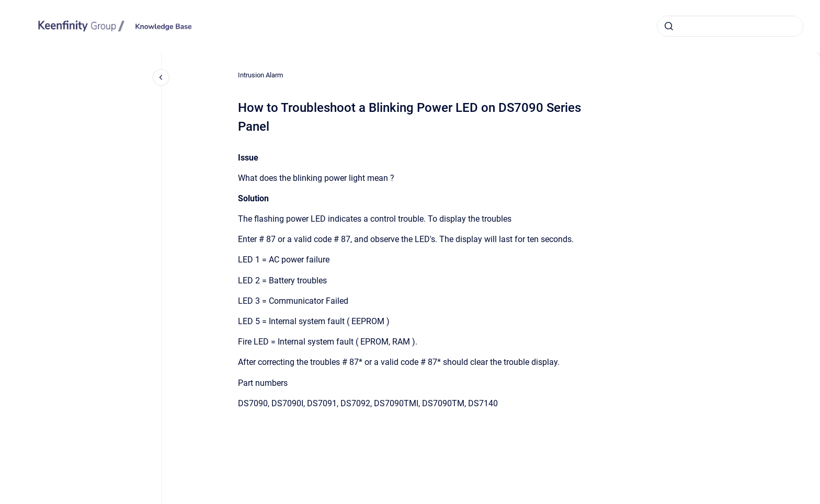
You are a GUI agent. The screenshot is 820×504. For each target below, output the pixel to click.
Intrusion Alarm (260, 75)
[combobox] (730, 26)
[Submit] (669, 26)
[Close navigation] (161, 77)
